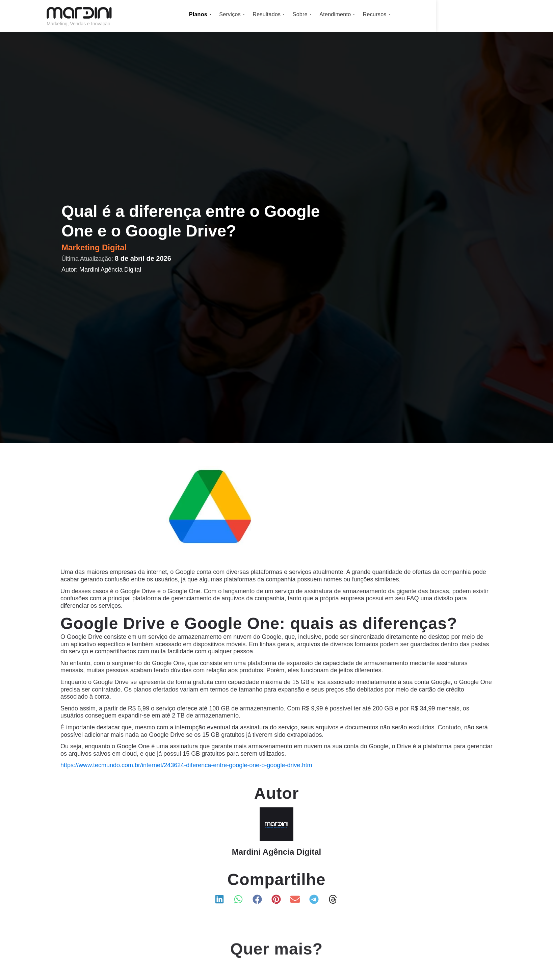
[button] (220, 899)
